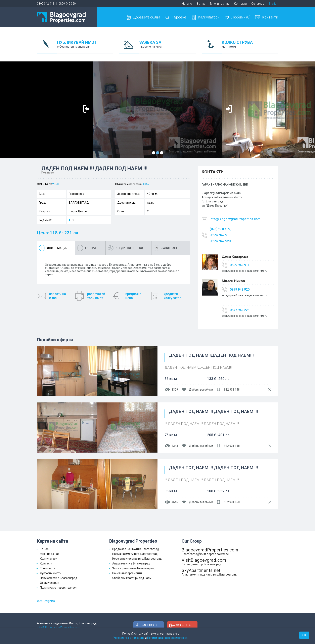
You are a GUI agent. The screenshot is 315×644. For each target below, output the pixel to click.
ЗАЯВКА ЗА (168, 47)
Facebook (150, 625)
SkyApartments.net (210, 572)
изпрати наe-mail (57, 296)
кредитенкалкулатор (172, 296)
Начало (187, 4)
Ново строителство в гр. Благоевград (137, 559)
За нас (201, 4)
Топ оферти (48, 568)
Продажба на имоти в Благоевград (136, 549)
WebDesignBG (46, 601)
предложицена (133, 296)
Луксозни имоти (51, 573)
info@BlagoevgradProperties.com (235, 219)
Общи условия (50, 583)
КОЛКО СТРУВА (250, 47)
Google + (183, 625)
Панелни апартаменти (127, 573)
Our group (258, 4)
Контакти (240, 4)
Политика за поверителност (58, 588)
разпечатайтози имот (96, 296)
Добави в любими (201, 390)
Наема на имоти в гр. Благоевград (135, 554)
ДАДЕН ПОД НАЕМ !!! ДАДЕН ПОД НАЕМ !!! (213, 412)
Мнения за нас (220, 4)
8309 (175, 390)
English (273, 4)
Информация (57, 248)
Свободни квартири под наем (132, 578)
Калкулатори (209, 17)
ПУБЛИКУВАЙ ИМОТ (85, 47)
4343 (175, 446)
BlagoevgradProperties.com (210, 552)
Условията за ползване (129, 638)
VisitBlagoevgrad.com (210, 562)
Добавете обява (147, 17)
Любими (241, 17)
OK (304, 635)
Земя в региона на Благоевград (133, 568)
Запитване (170, 248)
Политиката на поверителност (167, 638)
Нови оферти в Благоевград (59, 578)
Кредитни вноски (129, 248)
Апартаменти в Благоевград (131, 563)
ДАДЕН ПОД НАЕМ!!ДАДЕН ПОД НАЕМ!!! (211, 355)
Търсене (179, 17)
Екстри (91, 248)
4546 (175, 502)
